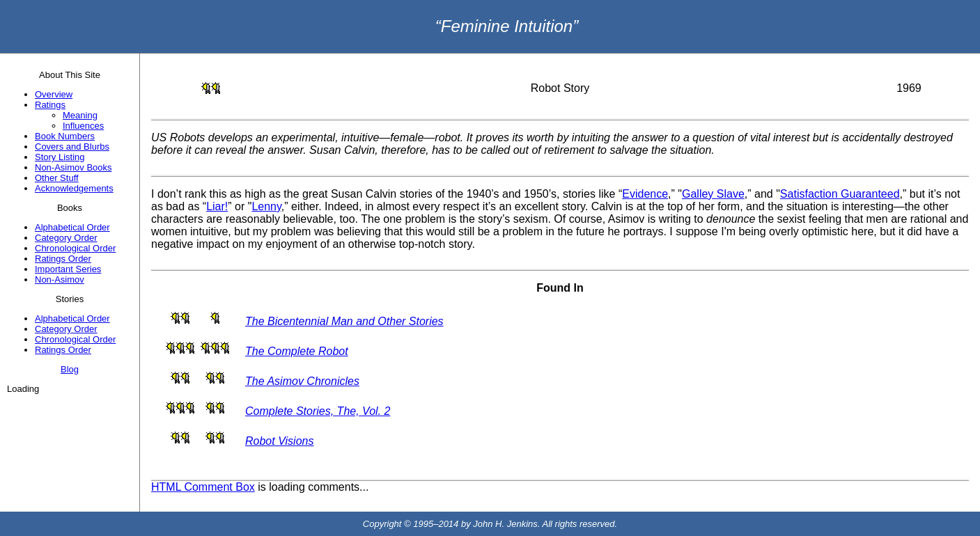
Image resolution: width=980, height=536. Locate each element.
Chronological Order (75, 248)
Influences (83, 126)
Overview (54, 94)
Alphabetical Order (72, 227)
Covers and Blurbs (72, 147)
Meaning (80, 115)
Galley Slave (713, 194)
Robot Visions (279, 441)
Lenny (266, 206)
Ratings (50, 105)
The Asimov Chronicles (302, 381)
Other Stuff (57, 178)
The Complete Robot (297, 351)
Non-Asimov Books (73, 167)
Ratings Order (63, 259)
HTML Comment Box (203, 487)
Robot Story (560, 88)
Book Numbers (65, 136)
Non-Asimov (60, 279)
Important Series (68, 269)
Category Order (66, 238)
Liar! (217, 206)
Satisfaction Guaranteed (840, 194)
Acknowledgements (74, 188)
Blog (70, 369)
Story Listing (60, 157)
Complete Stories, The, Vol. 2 (318, 411)
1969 (909, 88)
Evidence (645, 194)
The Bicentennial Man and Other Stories (344, 321)
